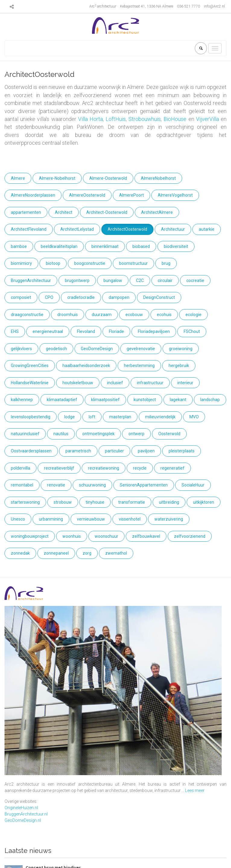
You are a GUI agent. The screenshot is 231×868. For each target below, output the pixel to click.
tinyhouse (95, 502)
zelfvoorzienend (190, 536)
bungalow (113, 280)
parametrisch (78, 451)
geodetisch (56, 349)
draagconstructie (27, 315)
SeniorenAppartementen (144, 485)
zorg (87, 553)
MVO (194, 417)
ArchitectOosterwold (127, 229)
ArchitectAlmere (157, 212)
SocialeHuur (193, 485)
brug (166, 263)
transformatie (132, 502)
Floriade (116, 331)
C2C (140, 280)
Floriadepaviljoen (154, 331)
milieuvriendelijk (160, 417)
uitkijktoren (204, 502)
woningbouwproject (30, 536)
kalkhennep (22, 400)
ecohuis (164, 315)
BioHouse (175, 119)
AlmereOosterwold (87, 195)
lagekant (178, 400)
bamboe (19, 246)
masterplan (120, 417)
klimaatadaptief (62, 400)
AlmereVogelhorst (175, 195)
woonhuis (72, 536)
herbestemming (139, 366)
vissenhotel (130, 519)
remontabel (22, 485)
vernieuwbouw (91, 519)
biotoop (53, 263)
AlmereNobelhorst (158, 178)
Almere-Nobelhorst (57, 178)
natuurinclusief (25, 434)
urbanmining (51, 519)
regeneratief (172, 468)
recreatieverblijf (59, 468)
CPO (49, 297)
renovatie (56, 485)
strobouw (63, 502)
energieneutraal (48, 331)
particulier (114, 451)
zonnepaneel (56, 553)
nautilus (61, 434)
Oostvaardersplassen (31, 451)
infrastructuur (150, 383)
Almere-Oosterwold (108, 178)
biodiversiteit (176, 246)
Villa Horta (90, 119)
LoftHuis (116, 119)
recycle (140, 468)
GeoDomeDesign (97, 349)
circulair (165, 280)
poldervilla (21, 468)
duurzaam (102, 315)
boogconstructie (90, 263)
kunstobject (145, 400)
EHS (15, 331)
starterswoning (25, 502)
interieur (185, 383)
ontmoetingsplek (98, 434)
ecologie (193, 315)
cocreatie (195, 280)
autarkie (207, 229)
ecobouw (134, 315)
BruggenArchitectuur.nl (26, 814)
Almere (18, 178)
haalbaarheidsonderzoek (86, 366)
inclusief (115, 383)
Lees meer (195, 790)
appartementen (26, 212)
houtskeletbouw (78, 383)
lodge (70, 417)
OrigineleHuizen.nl (21, 808)
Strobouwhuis (145, 119)
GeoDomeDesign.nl (23, 820)
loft (92, 417)
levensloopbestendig (31, 417)
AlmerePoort (131, 195)
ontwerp (136, 434)
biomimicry (21, 263)
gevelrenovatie (141, 349)
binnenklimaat (105, 246)
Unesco (18, 519)
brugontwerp (77, 280)
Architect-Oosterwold (107, 212)
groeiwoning (181, 349)
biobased (141, 246)
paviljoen (146, 451)
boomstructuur (133, 263)
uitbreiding (169, 502)
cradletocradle (81, 297)
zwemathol (116, 553)
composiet (21, 297)
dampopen (119, 297)
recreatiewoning (104, 468)
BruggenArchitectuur (31, 280)
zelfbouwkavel (146, 536)
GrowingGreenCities (30, 366)
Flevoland (86, 331)
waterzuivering (169, 519)
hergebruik (179, 366)
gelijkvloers (21, 349)
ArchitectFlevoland (29, 229)
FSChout (192, 331)
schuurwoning (92, 485)
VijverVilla (207, 119)
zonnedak (20, 553)
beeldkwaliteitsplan (59, 246)
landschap (210, 400)
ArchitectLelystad (77, 229)
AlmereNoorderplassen (33, 195)
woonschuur (106, 536)
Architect (64, 212)
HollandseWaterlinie (30, 383)
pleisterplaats (182, 451)
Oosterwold (169, 434)
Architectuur (173, 229)
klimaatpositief (105, 400)
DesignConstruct (159, 297)
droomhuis (68, 315)
